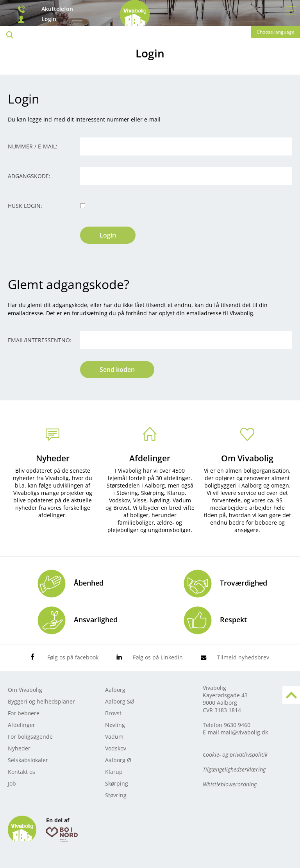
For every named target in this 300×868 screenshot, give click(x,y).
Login (49, 19)
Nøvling (115, 725)
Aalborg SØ (120, 701)
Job (12, 783)
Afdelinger (150, 458)
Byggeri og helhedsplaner (41, 701)
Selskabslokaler (28, 760)
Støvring (116, 795)
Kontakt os (21, 772)
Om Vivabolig (247, 458)
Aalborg (115, 690)
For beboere (24, 713)
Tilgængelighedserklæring (234, 769)
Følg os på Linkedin (158, 657)
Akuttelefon (57, 9)
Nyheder (53, 458)
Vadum (114, 737)
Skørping (117, 783)
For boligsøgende (30, 737)
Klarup (114, 772)
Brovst (113, 713)
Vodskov (116, 748)
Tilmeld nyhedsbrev (243, 657)
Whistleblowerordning (230, 784)
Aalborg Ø (118, 760)
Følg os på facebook (73, 657)
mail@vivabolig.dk (244, 732)
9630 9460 (237, 725)
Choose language (276, 32)
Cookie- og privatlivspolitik (235, 755)
